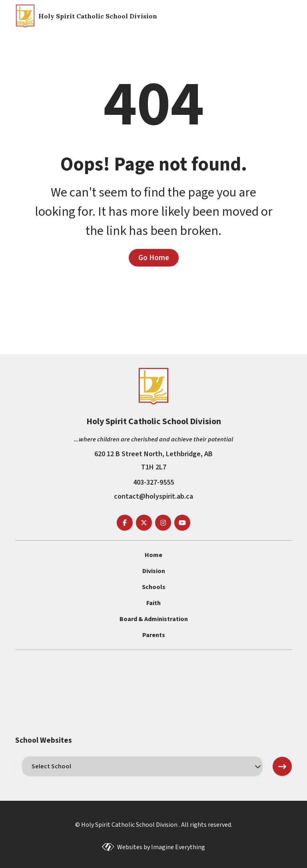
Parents (154, 635)
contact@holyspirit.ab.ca (153, 496)
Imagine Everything (178, 847)
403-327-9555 (153, 482)
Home (153, 555)
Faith (153, 603)
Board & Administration (154, 619)
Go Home (154, 258)
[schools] (142, 766)
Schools (154, 587)
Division (154, 571)
